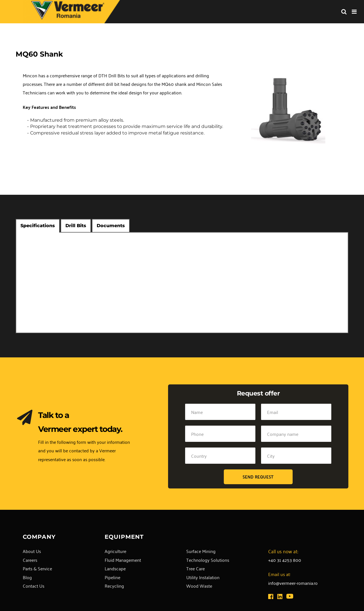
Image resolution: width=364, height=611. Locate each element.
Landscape (115, 568)
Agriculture (115, 551)
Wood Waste (199, 586)
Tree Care (196, 568)
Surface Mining (201, 551)
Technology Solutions (208, 560)
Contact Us (34, 586)
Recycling (114, 586)
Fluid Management (123, 560)
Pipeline (112, 577)
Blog (27, 577)
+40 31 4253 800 (285, 560)
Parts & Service (37, 568)
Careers (30, 560)
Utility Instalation (203, 577)
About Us (32, 551)
